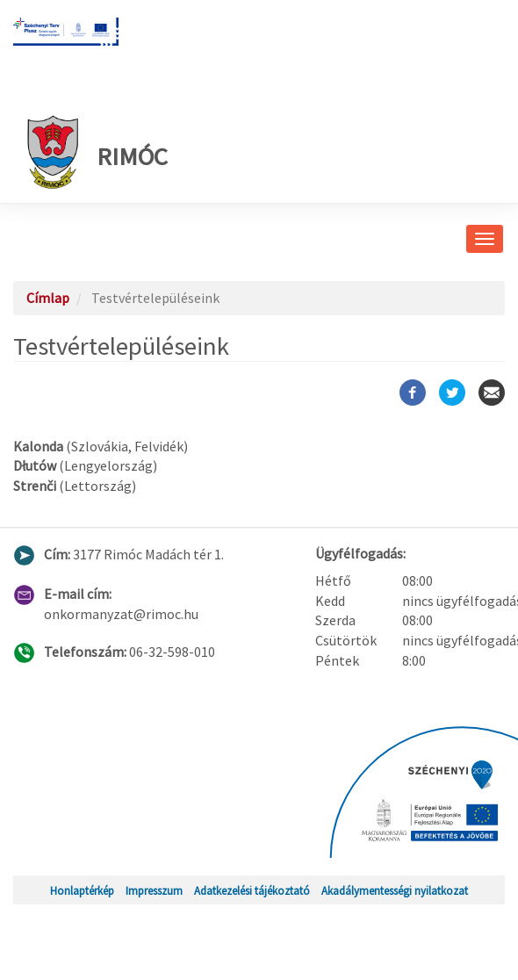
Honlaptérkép (82, 890)
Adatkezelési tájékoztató (252, 890)
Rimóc (97, 152)
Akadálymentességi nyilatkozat (395, 890)
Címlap (48, 298)
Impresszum (154, 890)
